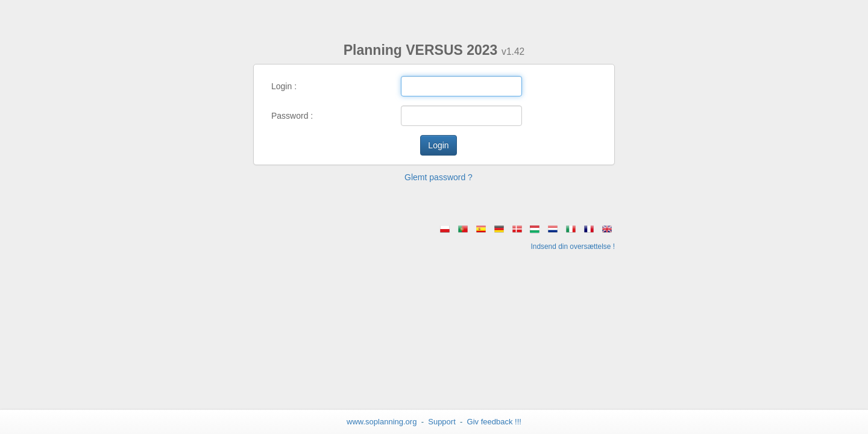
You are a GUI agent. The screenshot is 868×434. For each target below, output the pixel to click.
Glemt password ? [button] (439, 177)
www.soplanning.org (382, 422)
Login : (284, 86)
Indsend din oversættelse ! (573, 247)
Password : (292, 116)
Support (442, 422)
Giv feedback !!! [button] (494, 422)
